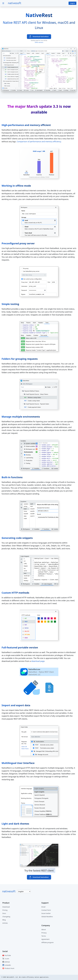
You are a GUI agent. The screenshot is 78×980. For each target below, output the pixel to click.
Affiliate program (47, 942)
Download (6, 907)
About (44, 929)
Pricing (5, 910)
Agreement (45, 939)
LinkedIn (8, 965)
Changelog (6, 917)
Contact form (46, 910)
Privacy (44, 933)
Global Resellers (47, 917)
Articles (5, 923)
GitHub (7, 962)
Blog (4, 920)
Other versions (39, 42)
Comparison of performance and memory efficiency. (39, 142)
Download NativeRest (41, 36)
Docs (4, 913)
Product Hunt (9, 968)
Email (43, 907)
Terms (44, 936)
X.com (7, 959)
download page (38, 661)
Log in (72, 3)
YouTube (8, 955)
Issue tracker (46, 913)
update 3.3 (49, 106)
